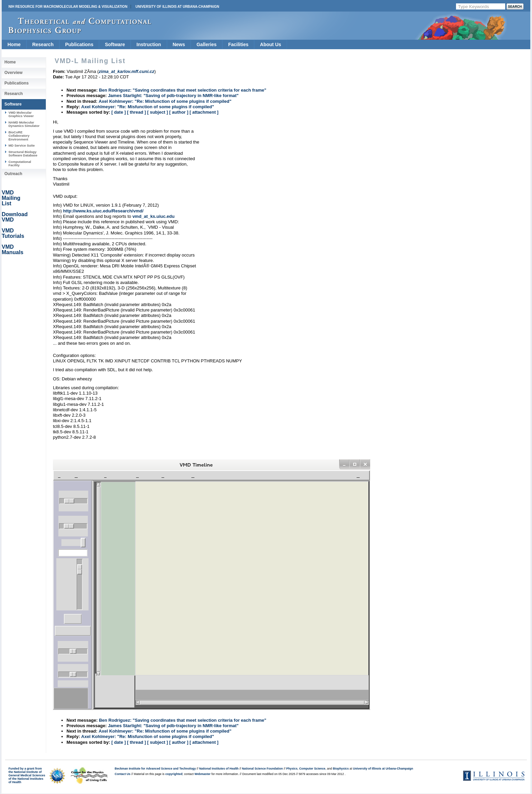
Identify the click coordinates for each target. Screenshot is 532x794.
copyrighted (174, 774)
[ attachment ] (204, 112)
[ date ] (119, 112)
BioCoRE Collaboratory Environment (19, 136)
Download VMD (15, 217)
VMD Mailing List (11, 198)
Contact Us (122, 774)
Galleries (206, 44)
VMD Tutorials (13, 233)
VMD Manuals (13, 250)
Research (43, 44)
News (179, 44)
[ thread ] (136, 112)
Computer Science (312, 769)
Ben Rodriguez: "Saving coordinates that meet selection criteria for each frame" (182, 90)
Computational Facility (20, 163)
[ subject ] (158, 112)
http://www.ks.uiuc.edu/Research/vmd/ (103, 211)
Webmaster (202, 774)
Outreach (13, 174)
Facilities (238, 44)
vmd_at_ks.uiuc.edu (153, 216)
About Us (270, 44)
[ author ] (179, 112)
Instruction (149, 44)
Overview (13, 73)
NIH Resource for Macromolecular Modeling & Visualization (68, 7)
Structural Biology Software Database (23, 154)
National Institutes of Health (219, 769)
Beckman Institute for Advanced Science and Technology (155, 769)
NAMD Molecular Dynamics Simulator (24, 124)
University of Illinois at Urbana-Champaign (177, 7)
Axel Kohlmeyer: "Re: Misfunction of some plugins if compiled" (165, 101)
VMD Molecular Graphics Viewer (21, 114)
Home (14, 44)
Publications (79, 44)
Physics (292, 769)
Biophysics (341, 769)
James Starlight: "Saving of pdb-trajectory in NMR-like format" (173, 96)
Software (115, 44)
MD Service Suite (22, 145)
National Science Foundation (262, 769)
